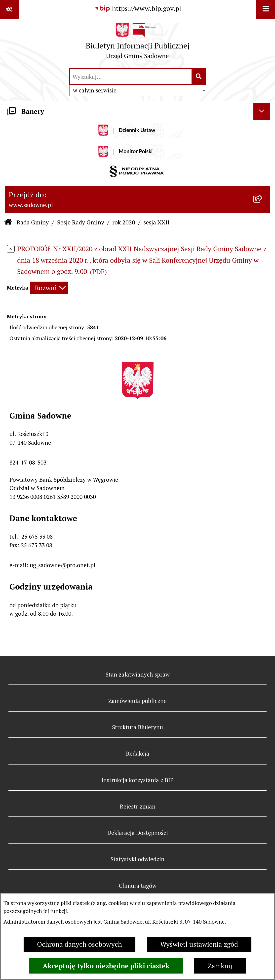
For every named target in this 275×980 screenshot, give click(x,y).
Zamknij (220, 966)
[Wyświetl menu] (266, 9)
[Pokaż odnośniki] (9, 9)
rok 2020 (124, 222)
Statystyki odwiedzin (137, 859)
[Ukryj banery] (262, 111)
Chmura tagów (138, 886)
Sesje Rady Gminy (81, 222)
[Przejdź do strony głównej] (138, 43)
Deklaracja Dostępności (138, 833)
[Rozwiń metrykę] (49, 288)
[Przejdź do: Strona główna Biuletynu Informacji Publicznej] (8, 223)
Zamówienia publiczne (137, 701)
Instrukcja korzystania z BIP (137, 780)
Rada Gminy (33, 222)
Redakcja (138, 754)
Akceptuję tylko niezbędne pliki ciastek (106, 966)
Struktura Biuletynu (137, 727)
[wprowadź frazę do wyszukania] (131, 77)
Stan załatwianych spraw (138, 675)
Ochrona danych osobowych (79, 944)
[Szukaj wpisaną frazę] (199, 77)
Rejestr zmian (138, 807)
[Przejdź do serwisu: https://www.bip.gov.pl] (138, 9)
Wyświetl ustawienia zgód (199, 944)
